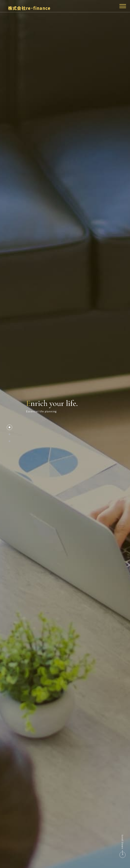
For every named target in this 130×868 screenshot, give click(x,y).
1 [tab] (9, 427)
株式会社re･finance (23, 8)
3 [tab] (9, 441)
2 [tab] (9, 434)
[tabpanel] (65, 434)
